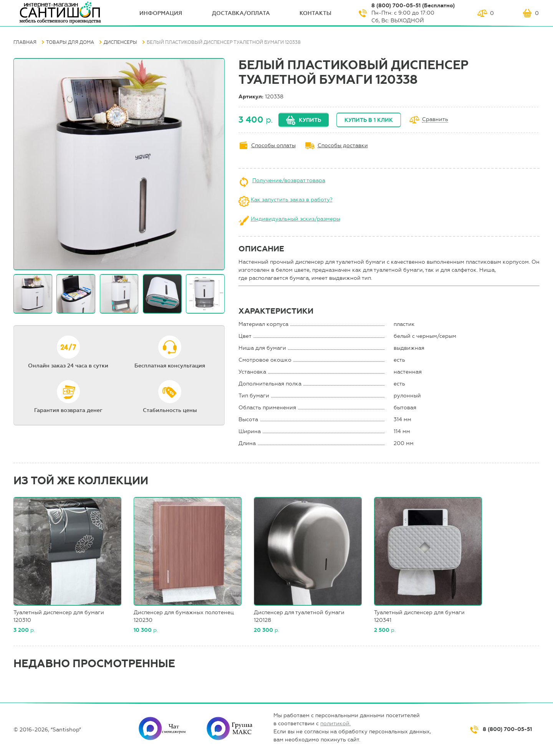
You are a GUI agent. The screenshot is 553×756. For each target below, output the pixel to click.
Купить (310, 120)
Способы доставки (343, 145)
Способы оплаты (273, 145)
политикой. (335, 724)
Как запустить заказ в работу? (292, 200)
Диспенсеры (120, 42)
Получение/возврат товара (289, 180)
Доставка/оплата (241, 13)
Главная (25, 42)
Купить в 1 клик (369, 120)
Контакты (315, 13)
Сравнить (435, 120)
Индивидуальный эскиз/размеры (296, 219)
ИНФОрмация (161, 13)
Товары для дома (70, 42)
